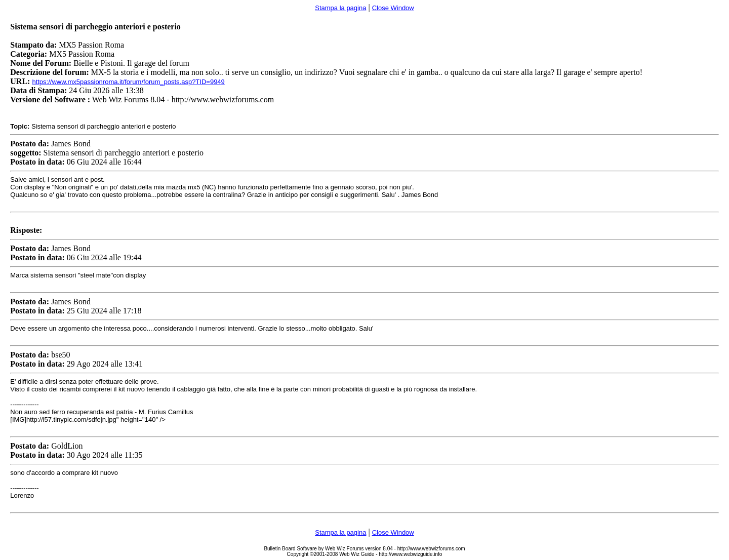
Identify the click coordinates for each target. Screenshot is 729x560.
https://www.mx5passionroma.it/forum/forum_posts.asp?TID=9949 (128, 82)
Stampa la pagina (340, 8)
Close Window (393, 8)
